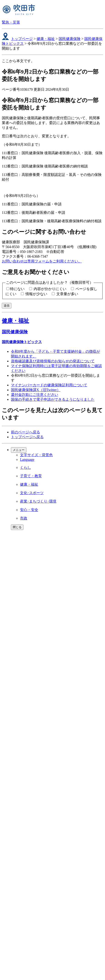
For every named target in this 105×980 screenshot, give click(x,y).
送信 (7, 306)
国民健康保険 (70, 39)
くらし (25, 467)
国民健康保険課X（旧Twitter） (36, 390)
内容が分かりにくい (50, 289)
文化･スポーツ (32, 493)
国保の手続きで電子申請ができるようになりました (53, 399)
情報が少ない (36, 294)
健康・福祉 (46, 39)
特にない (17, 289)
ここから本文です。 (18, 61)
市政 (24, 518)
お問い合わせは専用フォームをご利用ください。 (42, 261)
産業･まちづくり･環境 (38, 501)
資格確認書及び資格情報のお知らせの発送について (53, 361)
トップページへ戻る (27, 437)
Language (27, 460)
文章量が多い (67, 294)
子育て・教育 (31, 476)
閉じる (17, 527)
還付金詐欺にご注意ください (35, 395)
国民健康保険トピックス (22, 342)
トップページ (22, 39)
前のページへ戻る (25, 432)
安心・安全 (29, 510)
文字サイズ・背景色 (36, 455)
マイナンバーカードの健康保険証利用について (49, 385)
